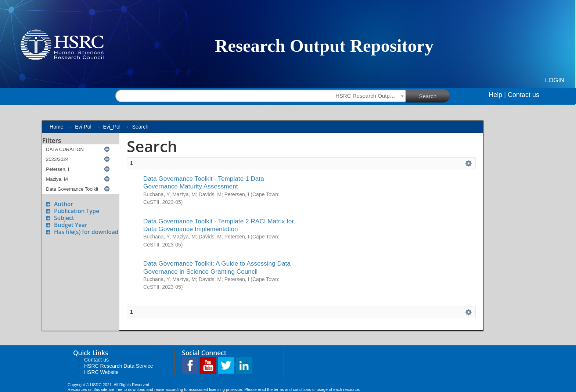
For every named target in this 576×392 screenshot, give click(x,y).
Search (435, 96)
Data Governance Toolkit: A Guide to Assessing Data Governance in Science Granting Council (217, 267)
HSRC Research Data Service (119, 366)
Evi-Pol (83, 127)
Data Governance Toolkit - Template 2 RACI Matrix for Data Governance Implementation (219, 225)
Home (56, 127)
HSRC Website (101, 372)
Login (555, 80)
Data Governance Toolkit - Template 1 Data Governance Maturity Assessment (204, 182)
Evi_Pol (111, 127)
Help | (497, 95)
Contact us (523, 95)
